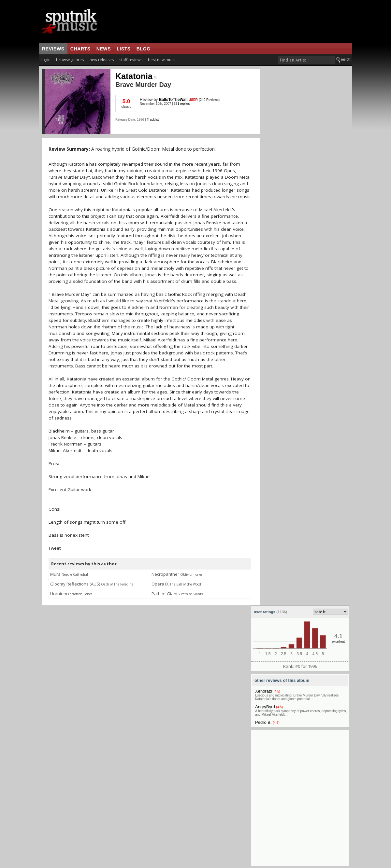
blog (144, 49)
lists (124, 49)
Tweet (55, 548)
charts (80, 49)
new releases (102, 60)
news (104, 49)
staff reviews (131, 60)
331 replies (182, 104)
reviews (53, 49)
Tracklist (153, 120)
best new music (162, 60)
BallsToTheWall (173, 100)
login (46, 60)
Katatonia (136, 76)
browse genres (70, 60)
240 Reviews (209, 100)
